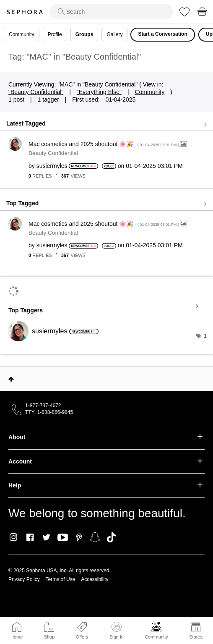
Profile (55, 34)
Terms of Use (61, 579)
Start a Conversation (162, 34)
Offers (82, 637)
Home (17, 637)
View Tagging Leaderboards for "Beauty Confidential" (106, 306)
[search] (111, 12)
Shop (49, 637)
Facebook (30, 537)
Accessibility (95, 579)
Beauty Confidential (53, 153)
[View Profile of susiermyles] (52, 166)
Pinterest (79, 537)
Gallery (114, 34)
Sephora (25, 12)
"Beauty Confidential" (36, 92)
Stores (196, 637)
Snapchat (95, 537)
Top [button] (11, 379)
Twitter (46, 537)
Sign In (117, 631)
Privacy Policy (24, 579)
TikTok (111, 537)
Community (156, 637)
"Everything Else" (99, 92)
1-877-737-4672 (43, 406)
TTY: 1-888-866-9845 (49, 412)
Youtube (63, 538)
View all (106, 124)
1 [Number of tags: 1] (205, 336)
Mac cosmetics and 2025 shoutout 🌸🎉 (104, 144)
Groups (84, 34)
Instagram (14, 537)
